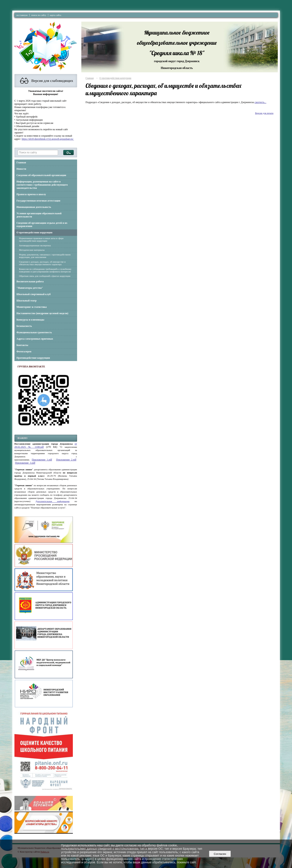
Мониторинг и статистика (32, 307)
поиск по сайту (39, 15)
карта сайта (56, 15)
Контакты (22, 345)
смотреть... (260, 102)
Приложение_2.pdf (66, 460)
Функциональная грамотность (34, 332)
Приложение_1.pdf (42, 460)
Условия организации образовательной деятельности (39, 215)
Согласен (220, 854)
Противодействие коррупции (33, 358)
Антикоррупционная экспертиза (35, 245)
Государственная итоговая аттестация (38, 201)
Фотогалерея (24, 351)
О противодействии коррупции (35, 232)
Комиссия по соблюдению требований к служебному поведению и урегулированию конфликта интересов (45, 270)
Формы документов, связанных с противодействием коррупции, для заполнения (45, 256)
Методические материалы (32, 250)
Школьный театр (27, 301)
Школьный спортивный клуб (34, 294)
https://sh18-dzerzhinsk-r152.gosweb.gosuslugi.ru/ (48, 139)
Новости (21, 169)
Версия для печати (264, 113)
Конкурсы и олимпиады (30, 320)
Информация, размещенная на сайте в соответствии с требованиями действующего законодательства (42, 185)
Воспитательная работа (30, 281)
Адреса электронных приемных (35, 339)
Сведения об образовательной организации (41, 175)
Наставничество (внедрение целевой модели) (42, 313)
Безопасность (24, 326)
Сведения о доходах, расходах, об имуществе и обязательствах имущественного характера (42, 263)
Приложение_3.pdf (25, 463)
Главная (21, 162)
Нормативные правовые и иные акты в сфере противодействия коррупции (41, 239)
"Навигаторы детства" (30, 288)
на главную (22, 15)
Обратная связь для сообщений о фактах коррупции (45, 276)
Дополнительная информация (52, 501)
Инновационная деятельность (34, 207)
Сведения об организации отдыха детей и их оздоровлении (42, 225)
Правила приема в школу (31, 194)
